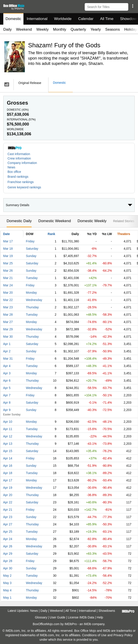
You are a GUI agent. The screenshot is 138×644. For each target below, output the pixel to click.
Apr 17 (8, 480)
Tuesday (32, 278)
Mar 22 (8, 300)
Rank (51, 234)
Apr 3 (7, 373)
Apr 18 (8, 473)
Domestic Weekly (92, 221)
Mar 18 (8, 249)
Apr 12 (8, 436)
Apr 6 (7, 381)
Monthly (60, 29)
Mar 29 (8, 329)
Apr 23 (8, 517)
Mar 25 (8, 263)
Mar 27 (8, 322)
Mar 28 (8, 315)
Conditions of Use (94, 635)
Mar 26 (8, 271)
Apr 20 (8, 495)
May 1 (7, 598)
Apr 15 (8, 451)
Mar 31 (8, 359)
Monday (31, 293)
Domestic (13, 19)
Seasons (113, 29)
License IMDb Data (81, 617)
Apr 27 (8, 524)
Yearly (96, 29)
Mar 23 (8, 307)
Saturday (32, 249)
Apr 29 (8, 554)
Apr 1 (7, 344)
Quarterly (78, 29)
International (37, 19)
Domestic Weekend (55, 221)
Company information (22, 163)
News (11, 167)
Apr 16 (8, 466)
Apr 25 (8, 532)
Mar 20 (8, 293)
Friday (30, 241)
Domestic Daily (19, 221)
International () (21, 120)
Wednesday (34, 300)
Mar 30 (8, 337)
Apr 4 (7, 366)
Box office (14, 172)
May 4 (7, 590)
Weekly (42, 29)
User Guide (58, 617)
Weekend (24, 29)
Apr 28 (8, 561)
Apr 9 (7, 410)
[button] (133, 6)
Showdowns (107, 611)
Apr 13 (8, 444)
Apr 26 (8, 546)
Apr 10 (8, 422)
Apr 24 (8, 539)
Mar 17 (8, 241)
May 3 (7, 583)
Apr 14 (8, 458)
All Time (107, 19)
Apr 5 (7, 388)
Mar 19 (8, 256)
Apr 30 (8, 568)
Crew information (19, 158)
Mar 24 (8, 285)
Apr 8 (7, 403)
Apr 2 (7, 351)
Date (6, 234)
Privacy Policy (123, 635)
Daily (8, 29)
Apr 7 (7, 395)
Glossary (41, 617)
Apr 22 (8, 502)
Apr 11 (8, 429)
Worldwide (63, 19)
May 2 (7, 576)
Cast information (19, 154)
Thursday (32, 307)
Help (100, 617)
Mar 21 (8, 278)
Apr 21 (8, 510)
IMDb (87, 624)
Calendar (86, 19)
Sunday (31, 256)
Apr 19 (8, 488)
